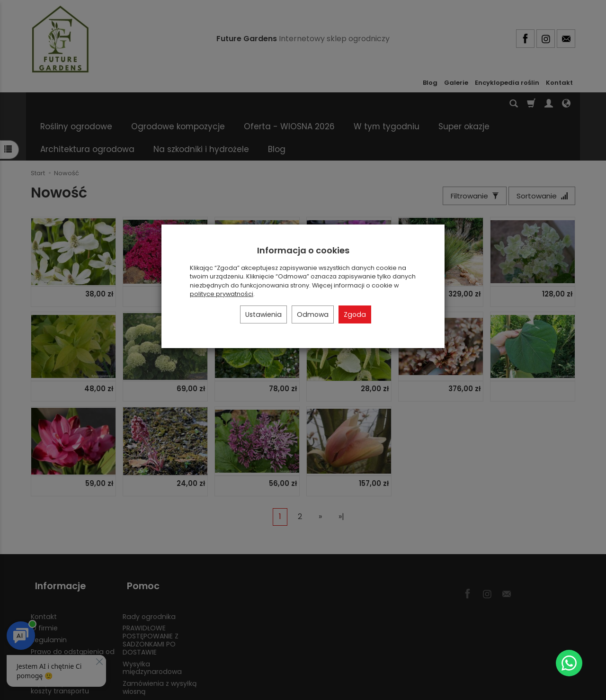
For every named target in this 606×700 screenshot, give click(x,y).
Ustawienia (263, 314)
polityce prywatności (222, 294)
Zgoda (355, 314)
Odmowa (313, 314)
